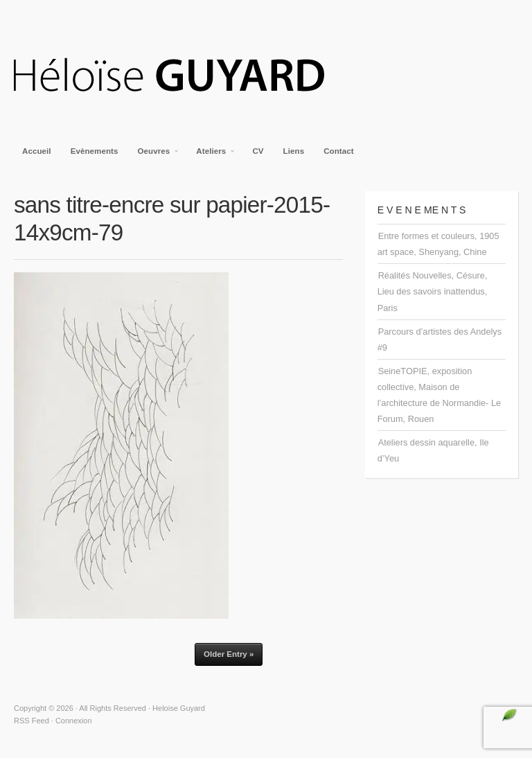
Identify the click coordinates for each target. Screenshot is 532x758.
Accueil (37, 151)
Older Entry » (229, 654)
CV (258, 151)
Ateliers (212, 155)
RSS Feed (32, 721)
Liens (294, 151)
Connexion (74, 721)
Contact (339, 151)
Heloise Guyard (180, 76)
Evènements (95, 151)
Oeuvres (155, 155)
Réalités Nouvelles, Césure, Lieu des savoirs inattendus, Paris (433, 291)
